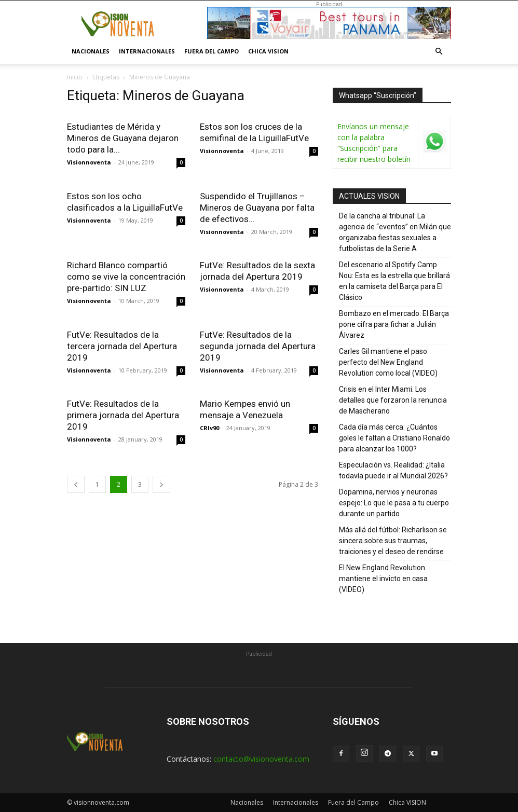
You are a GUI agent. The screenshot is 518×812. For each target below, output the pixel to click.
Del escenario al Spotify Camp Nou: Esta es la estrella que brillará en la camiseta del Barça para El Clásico (394, 281)
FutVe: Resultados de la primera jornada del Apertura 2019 (123, 415)
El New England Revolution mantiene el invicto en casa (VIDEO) (383, 579)
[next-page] (161, 484)
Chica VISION (268, 51)
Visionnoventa (89, 162)
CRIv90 (209, 428)
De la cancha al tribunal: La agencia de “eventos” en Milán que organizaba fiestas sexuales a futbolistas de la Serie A (395, 232)
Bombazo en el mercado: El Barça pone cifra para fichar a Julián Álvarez (394, 324)
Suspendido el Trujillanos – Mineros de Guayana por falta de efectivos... (257, 208)
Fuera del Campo (212, 51)
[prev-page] (76, 484)
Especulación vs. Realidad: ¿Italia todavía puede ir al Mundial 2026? (393, 470)
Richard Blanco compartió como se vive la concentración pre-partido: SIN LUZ (126, 277)
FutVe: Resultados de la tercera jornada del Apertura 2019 (122, 346)
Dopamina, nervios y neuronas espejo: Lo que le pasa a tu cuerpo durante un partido (394, 503)
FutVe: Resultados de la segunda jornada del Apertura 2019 (258, 346)
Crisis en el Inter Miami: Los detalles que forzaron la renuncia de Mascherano (393, 400)
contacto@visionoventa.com (261, 759)
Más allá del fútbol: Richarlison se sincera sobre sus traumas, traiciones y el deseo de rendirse (393, 541)
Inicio (75, 77)
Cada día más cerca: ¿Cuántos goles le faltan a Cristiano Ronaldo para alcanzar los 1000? (394, 438)
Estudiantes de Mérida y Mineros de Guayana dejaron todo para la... (123, 138)
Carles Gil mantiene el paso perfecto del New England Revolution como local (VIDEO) (388, 362)
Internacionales (147, 51)
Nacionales (91, 51)
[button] (439, 52)
